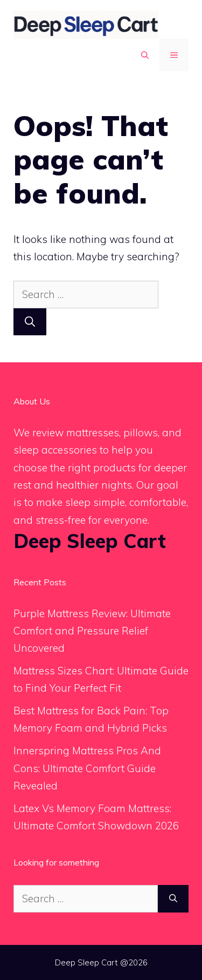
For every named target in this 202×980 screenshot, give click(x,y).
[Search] (30, 322)
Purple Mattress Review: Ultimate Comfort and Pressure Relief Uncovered (92, 631)
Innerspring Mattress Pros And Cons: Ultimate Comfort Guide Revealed (87, 768)
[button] (145, 55)
